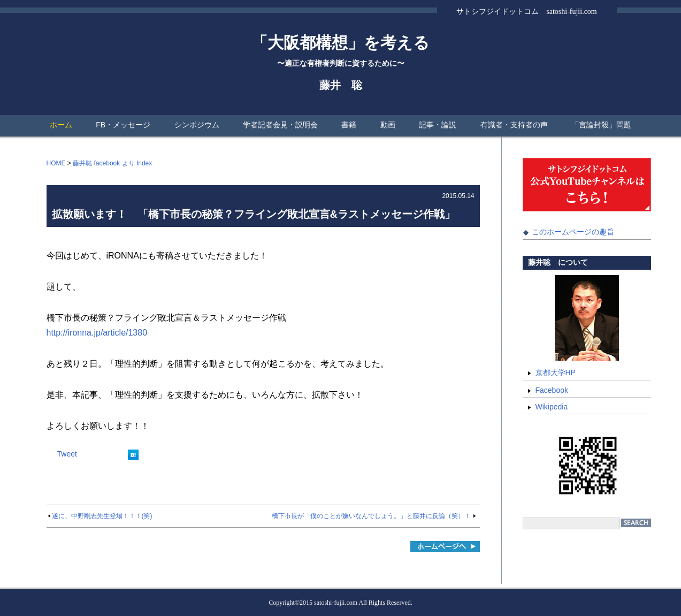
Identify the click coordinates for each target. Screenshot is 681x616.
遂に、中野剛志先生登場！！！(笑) (102, 516)
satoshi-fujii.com (336, 603)
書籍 (349, 125)
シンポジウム (197, 125)
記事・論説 (438, 125)
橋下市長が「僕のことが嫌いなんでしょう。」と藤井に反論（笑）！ (371, 516)
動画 (388, 125)
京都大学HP (556, 372)
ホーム (61, 125)
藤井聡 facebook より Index (112, 163)
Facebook (552, 390)
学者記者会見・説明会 (280, 125)
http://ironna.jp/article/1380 (97, 333)
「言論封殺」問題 (601, 125)
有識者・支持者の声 (514, 125)
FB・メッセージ (123, 125)
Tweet (67, 454)
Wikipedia (552, 407)
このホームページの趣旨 (573, 232)
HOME (56, 163)
